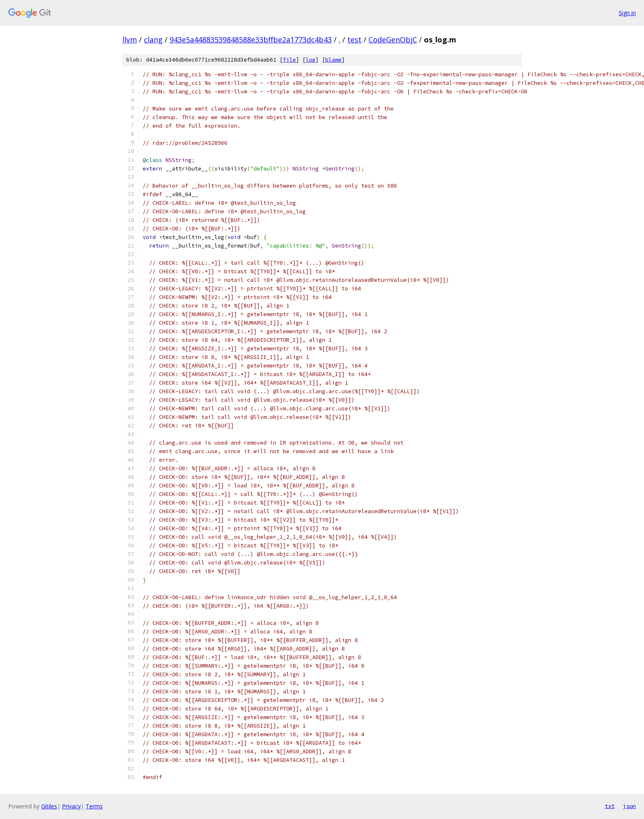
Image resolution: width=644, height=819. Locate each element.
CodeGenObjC (393, 40)
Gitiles (49, 806)
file (289, 60)
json (629, 806)
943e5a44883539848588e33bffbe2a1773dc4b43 (251, 40)
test (354, 40)
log (311, 60)
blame (333, 60)
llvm (130, 40)
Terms (94, 806)
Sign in (627, 13)
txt (610, 806)
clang (153, 40)
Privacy (71, 806)
